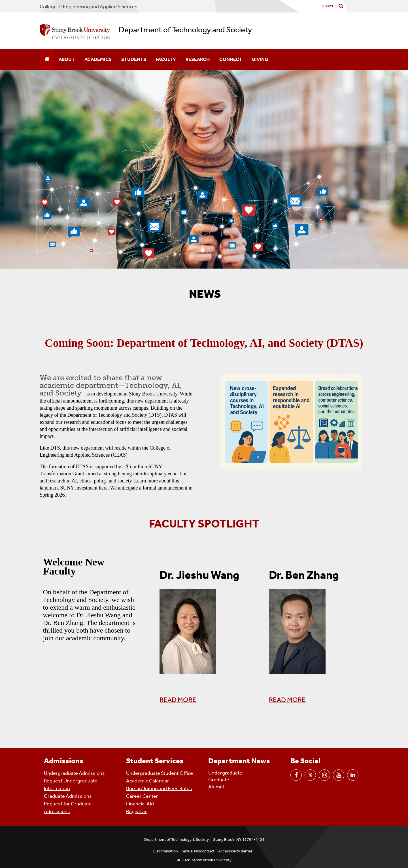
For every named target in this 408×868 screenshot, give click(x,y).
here (103, 488)
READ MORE (178, 700)
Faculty (166, 59)
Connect (231, 59)
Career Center (142, 796)
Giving (260, 59)
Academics (98, 59)
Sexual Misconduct (198, 851)
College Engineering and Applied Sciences (89, 7)
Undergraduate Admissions (74, 773)
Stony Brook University (212, 860)
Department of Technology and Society (185, 30)
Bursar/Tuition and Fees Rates (159, 788)
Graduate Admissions (68, 796)
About (67, 59)
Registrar (136, 811)
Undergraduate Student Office (160, 773)
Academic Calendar (148, 781)
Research (198, 59)
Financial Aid (140, 804)
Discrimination (165, 851)
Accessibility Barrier (235, 851)
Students (134, 59)
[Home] (47, 59)
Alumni (216, 787)
